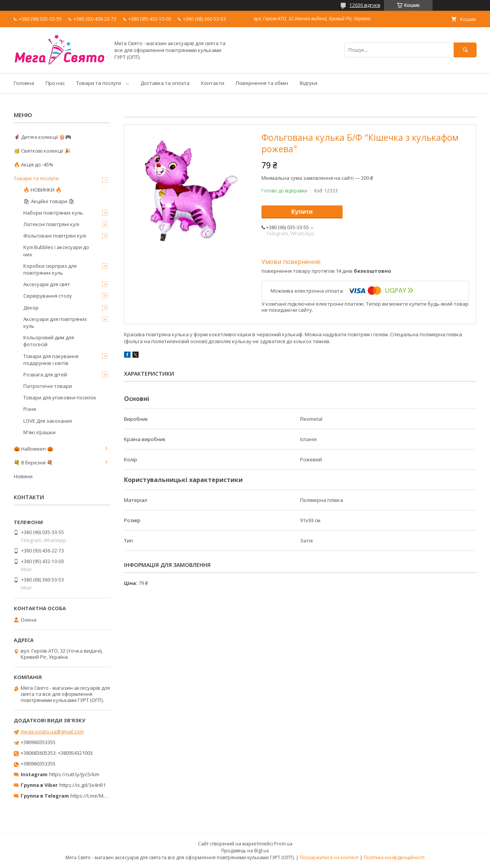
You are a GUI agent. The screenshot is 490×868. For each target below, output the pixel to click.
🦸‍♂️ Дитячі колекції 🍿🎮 (42, 137)
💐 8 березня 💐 (33, 462)
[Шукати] (465, 50)
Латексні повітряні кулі (51, 224)
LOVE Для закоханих (48, 421)
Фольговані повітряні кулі (55, 236)
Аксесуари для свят (47, 284)
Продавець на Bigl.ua (245, 851)
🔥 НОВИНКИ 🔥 (42, 190)
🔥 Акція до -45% (33, 164)
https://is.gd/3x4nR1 (82, 785)
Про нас (55, 83)
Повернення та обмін (262, 83)
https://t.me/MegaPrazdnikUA (105, 796)
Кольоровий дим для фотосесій (49, 341)
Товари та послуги (99, 83)
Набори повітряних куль (53, 213)
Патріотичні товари (48, 386)
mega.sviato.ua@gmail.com (52, 731)
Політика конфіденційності (394, 857)
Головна (24, 83)
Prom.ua (283, 844)
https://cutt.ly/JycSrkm (74, 774)
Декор (31, 308)
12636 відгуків (365, 5)
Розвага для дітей (45, 375)
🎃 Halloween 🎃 (33, 449)
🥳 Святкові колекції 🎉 (42, 151)
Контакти (213, 83)
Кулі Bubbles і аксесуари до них (56, 251)
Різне (30, 409)
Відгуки (309, 83)
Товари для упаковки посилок (60, 397)
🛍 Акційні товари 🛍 (49, 201)
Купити (302, 212)
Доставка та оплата (165, 83)
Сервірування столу (48, 296)
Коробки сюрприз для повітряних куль (50, 269)
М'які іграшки (39, 432)
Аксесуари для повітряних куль (55, 322)
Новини (23, 476)
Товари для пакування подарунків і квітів (51, 360)
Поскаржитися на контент (329, 857)
